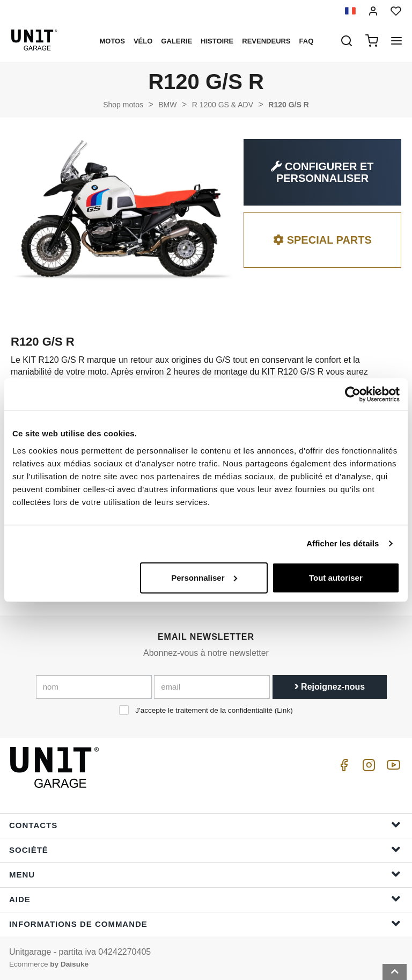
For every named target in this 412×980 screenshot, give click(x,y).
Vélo (143, 41)
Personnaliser (204, 577)
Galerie (176, 41)
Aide (205, 899)
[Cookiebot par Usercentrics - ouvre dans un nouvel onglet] (353, 394)
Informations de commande (205, 923)
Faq (307, 41)
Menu (205, 874)
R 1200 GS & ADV (223, 105)
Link (284, 710)
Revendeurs (266, 41)
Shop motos (123, 105)
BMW (167, 105)
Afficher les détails (343, 543)
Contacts (205, 825)
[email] (212, 687)
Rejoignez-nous (330, 687)
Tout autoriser (336, 577)
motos (112, 41)
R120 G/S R (288, 105)
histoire (217, 41)
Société (205, 849)
